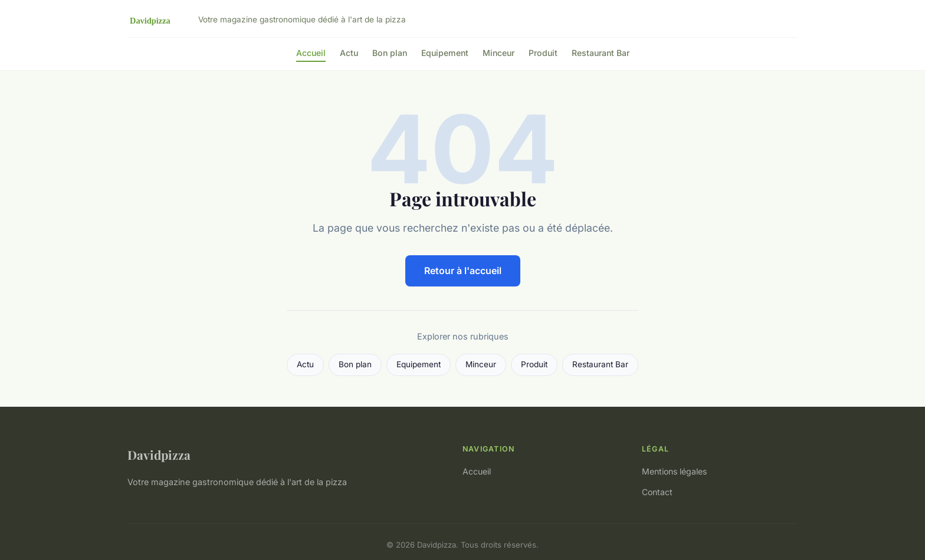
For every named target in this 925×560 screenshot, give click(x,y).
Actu (349, 53)
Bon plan (390, 53)
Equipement (445, 53)
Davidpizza (159, 454)
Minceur (498, 53)
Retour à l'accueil (463, 271)
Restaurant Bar (601, 53)
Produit (543, 53)
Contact (657, 492)
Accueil (311, 53)
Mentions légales (674, 471)
